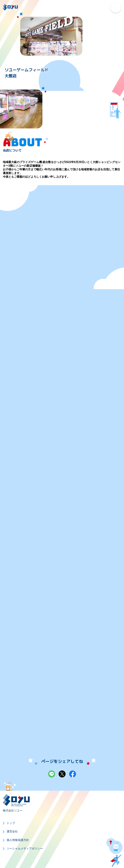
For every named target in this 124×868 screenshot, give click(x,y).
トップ (11, 823)
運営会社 (12, 831)
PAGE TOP (114, 846)
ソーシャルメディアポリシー (25, 849)
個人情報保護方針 (18, 840)
